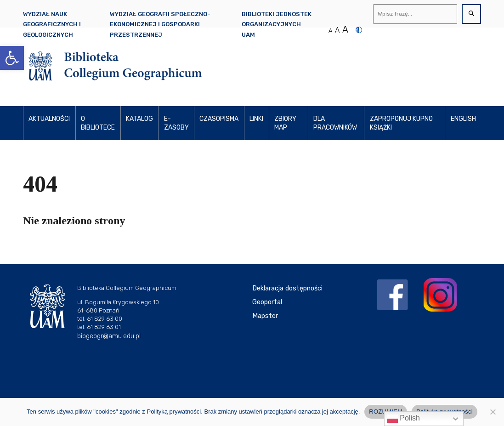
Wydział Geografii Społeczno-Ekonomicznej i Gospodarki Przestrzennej (160, 24)
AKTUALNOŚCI (49, 119)
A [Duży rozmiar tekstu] (345, 29)
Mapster (265, 316)
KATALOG (139, 119)
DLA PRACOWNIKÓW (335, 123)
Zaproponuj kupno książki (401, 123)
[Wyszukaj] (415, 14)
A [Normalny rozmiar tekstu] (330, 31)
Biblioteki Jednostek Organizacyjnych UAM (277, 24)
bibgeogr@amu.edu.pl (109, 336)
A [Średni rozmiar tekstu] (337, 30)
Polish (403, 419)
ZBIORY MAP (285, 123)
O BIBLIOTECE (98, 123)
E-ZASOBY (176, 123)
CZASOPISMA (219, 119)
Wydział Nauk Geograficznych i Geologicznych (52, 24)
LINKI (256, 119)
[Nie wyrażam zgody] (493, 412)
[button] (12, 58)
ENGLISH (463, 119)
